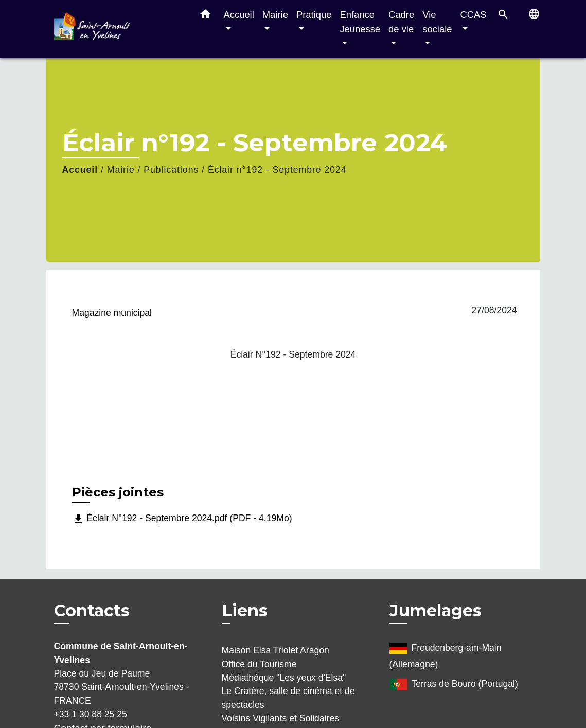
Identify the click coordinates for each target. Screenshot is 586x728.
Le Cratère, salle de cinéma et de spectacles (288, 698)
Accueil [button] (239, 15)
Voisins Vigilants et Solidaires (281, 718)
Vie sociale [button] (437, 22)
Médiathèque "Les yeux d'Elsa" (284, 678)
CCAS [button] (473, 15)
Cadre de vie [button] (401, 22)
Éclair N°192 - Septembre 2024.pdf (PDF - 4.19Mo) (182, 519)
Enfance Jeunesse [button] (360, 22)
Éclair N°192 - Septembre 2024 (293, 354)
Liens (245, 610)
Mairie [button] (275, 15)
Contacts (92, 611)
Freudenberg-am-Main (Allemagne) (446, 654)
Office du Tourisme (259, 664)
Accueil (80, 170)
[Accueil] (118, 29)
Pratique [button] (314, 15)
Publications (171, 170)
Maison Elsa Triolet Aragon (276, 650)
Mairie (121, 170)
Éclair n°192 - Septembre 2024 (277, 170)
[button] (205, 16)
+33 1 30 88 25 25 (91, 714)
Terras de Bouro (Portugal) (454, 685)
